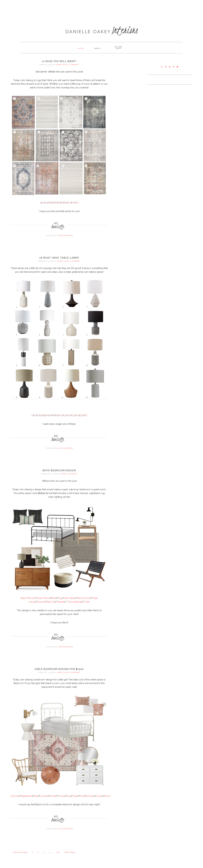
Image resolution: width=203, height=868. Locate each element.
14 (78, 415)
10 (69, 202)
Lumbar (44, 796)
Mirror (107, 796)
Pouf (82, 796)
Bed (54, 598)
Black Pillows (27, 598)
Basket (61, 601)
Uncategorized (66, 235)
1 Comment (72, 473)
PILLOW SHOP (119, 48)
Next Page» (70, 852)
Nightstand (26, 796)
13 (73, 415)
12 (78, 202)
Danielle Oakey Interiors (101, 29)
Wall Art (51, 601)
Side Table (69, 598)
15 (82, 415)
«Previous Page (20, 852)
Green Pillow (43, 598)
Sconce (15, 796)
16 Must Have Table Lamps (59, 257)
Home (80, 48)
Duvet (53, 796)
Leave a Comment (70, 64)
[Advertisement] (101, 11)
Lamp (99, 796)
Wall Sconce (84, 598)
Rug (60, 598)
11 (73, 202)
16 (86, 415)
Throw (61, 796)
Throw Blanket (74, 601)
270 (58, 852)
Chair (87, 601)
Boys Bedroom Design (59, 470)
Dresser (41, 601)
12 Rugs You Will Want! (59, 61)
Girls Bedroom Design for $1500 (59, 669)
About (98, 48)
